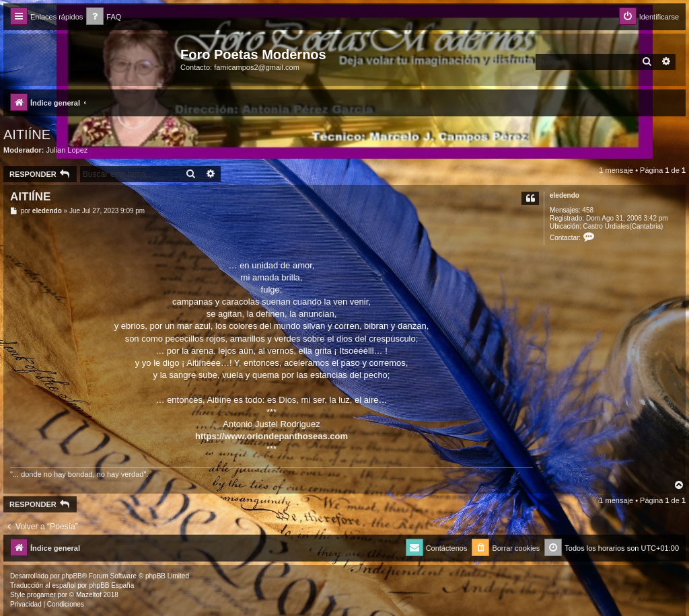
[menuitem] (104, 17)
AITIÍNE (27, 134)
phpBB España (111, 585)
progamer (41, 595)
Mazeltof (89, 595)
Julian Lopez (67, 150)
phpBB (72, 576)
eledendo (565, 195)
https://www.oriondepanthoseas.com (271, 436)
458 (588, 210)
